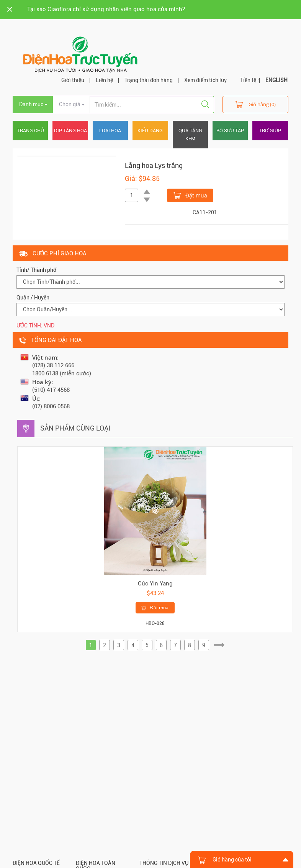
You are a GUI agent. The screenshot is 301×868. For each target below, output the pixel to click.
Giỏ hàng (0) (255, 104)
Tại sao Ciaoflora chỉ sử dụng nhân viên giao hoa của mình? (106, 9)
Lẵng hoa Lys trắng (154, 165)
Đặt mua (190, 195)
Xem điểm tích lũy (205, 80)
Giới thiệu (73, 80)
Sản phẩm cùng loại (75, 428)
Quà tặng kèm (190, 135)
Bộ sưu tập (230, 131)
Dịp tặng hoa (70, 131)
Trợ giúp (270, 131)
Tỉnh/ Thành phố (36, 270)
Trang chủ (30, 131)
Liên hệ (104, 80)
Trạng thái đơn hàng (149, 80)
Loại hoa (110, 131)
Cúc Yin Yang (155, 584)
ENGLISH (276, 80)
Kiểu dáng (150, 131)
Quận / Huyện (33, 298)
